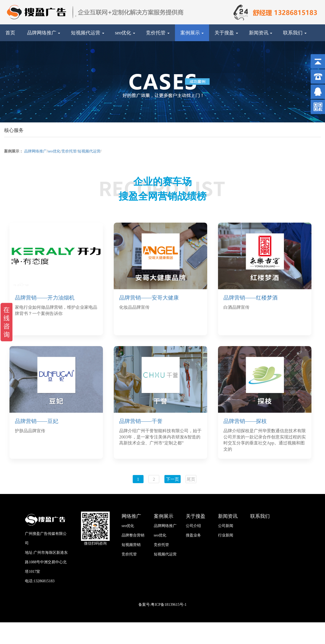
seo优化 (125, 33)
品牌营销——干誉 (141, 421)
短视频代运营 (88, 33)
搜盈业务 (193, 535)
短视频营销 (131, 545)
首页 (10, 33)
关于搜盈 (226, 33)
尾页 (191, 479)
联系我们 (295, 33)
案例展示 (192, 33)
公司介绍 (193, 526)
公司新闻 (226, 526)
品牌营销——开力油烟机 (45, 298)
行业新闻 (226, 535)
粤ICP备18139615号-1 (169, 605)
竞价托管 (158, 33)
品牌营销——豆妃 (37, 421)
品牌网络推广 (44, 33)
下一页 (173, 479)
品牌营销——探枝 (245, 421)
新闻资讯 (261, 33)
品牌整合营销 (133, 535)
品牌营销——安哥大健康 (149, 298)
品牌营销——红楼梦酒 (251, 298)
